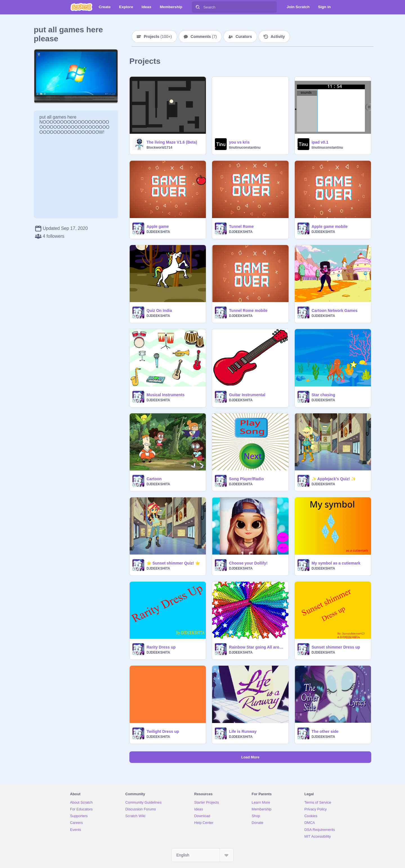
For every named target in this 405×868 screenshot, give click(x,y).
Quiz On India (159, 311)
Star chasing (323, 395)
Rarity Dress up (161, 647)
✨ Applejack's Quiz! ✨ (334, 479)
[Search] (198, 7)
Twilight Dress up (163, 731)
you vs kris (239, 142)
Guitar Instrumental (247, 395)
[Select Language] (202, 855)
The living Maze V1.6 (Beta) (172, 142)
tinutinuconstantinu (245, 148)
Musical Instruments (166, 395)
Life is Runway (243, 731)
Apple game (158, 226)
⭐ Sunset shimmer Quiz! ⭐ (173, 563)
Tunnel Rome (241, 226)
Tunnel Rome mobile (248, 311)
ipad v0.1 (320, 142)
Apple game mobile (330, 226)
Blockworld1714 (159, 148)
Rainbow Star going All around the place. (257, 647)
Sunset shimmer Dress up (336, 647)
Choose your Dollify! (248, 563)
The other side (325, 731)
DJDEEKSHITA (158, 232)
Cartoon (154, 479)
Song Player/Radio (246, 479)
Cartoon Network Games (335, 311)
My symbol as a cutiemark (336, 563)
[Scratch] (81, 7)
